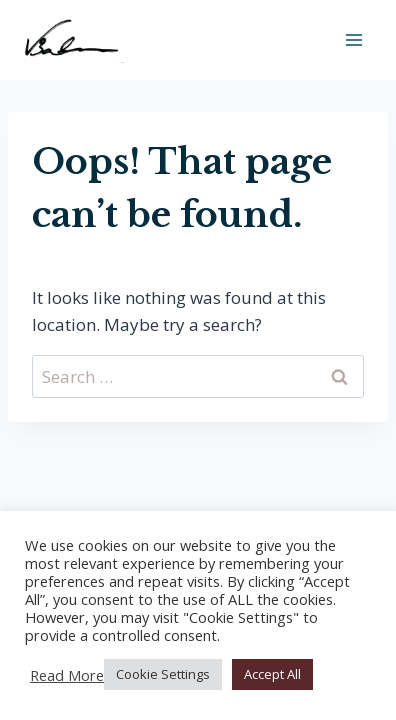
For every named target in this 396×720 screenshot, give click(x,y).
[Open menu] (353, 39)
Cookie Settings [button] (163, 674)
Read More (67, 675)
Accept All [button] (272, 674)
